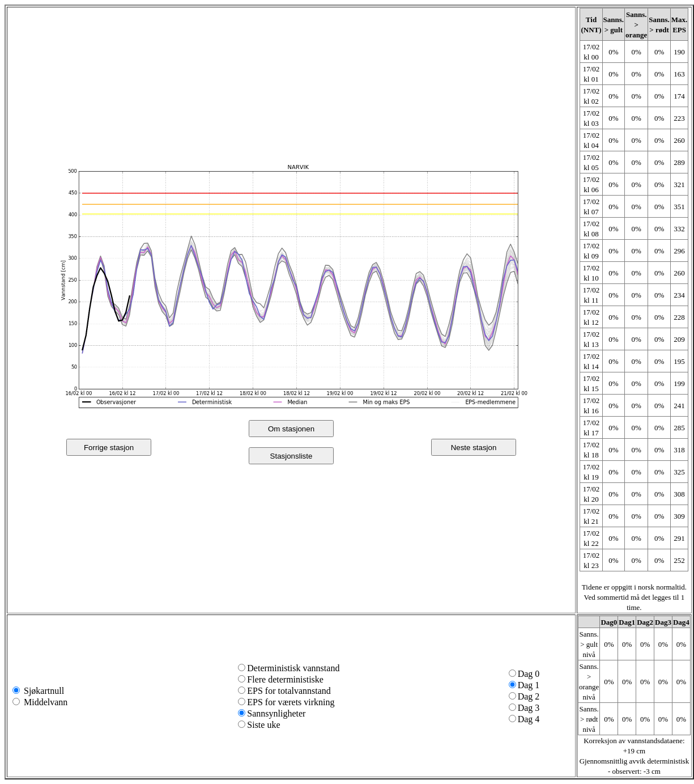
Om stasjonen (291, 429)
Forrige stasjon (109, 448)
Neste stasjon (474, 448)
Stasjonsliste (291, 456)
